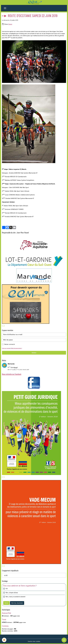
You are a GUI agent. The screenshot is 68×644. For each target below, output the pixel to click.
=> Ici (6, 575)
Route (10, 24)
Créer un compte (6, 348)
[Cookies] (4, 640)
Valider (34, 353)
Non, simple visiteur (12, 593)
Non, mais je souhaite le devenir (16, 597)
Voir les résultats (17, 603)
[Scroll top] (64, 640)
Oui (7, 589)
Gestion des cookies (34, 641)
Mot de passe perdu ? (17, 348)
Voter (6, 603)
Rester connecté (10, 344)
